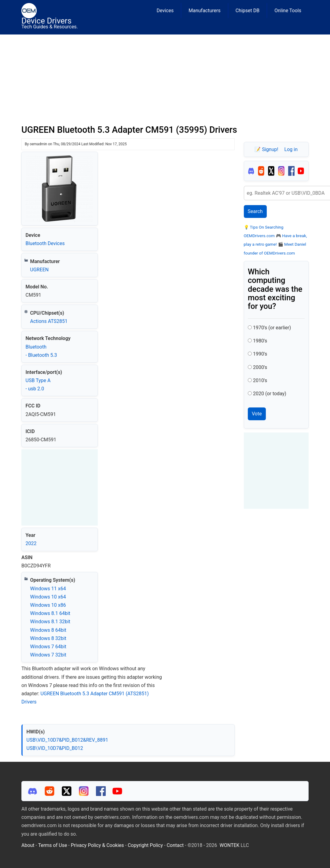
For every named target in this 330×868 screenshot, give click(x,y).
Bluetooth (36, 347)
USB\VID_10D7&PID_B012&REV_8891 (68, 740)
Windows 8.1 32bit (50, 622)
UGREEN (40, 270)
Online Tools (288, 11)
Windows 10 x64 (48, 597)
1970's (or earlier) (272, 328)
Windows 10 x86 (48, 605)
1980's (260, 341)
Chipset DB (248, 11)
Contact (175, 845)
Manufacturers (204, 11)
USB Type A (38, 380)
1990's (260, 354)
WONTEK (230, 845)
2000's (260, 367)
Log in (291, 149)
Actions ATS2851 (49, 321)
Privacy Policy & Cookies (97, 845)
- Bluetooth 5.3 (41, 355)
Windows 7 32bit (48, 655)
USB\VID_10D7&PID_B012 (55, 748)
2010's (260, 380)
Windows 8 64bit (48, 630)
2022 (31, 543)
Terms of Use (53, 845)
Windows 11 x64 (48, 589)
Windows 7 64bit (48, 647)
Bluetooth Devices (45, 243)
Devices (165, 11)
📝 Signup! (266, 149)
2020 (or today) (270, 394)
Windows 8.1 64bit (50, 613)
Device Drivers (46, 21)
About (28, 845)
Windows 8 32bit (48, 638)
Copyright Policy (145, 845)
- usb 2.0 (35, 389)
